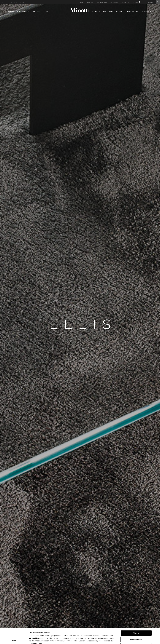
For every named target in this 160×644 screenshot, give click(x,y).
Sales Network (148, 11)
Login (81, 2)
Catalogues (114, 2)
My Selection (153, 2)
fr (11, 2)
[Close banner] (157, 615)
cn (17, 2)
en (3, 2)
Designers (90, 2)
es (14, 2)
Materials (96, 11)
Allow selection (136, 624)
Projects (37, 11)
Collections (108, 11)
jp (20, 2)
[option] (80, 324)
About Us (120, 11)
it (6, 2)
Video (46, 11)
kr (23, 2)
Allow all (136, 617)
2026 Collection (24, 11)
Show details (115, 640)
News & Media (132, 11)
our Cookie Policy (36, 622)
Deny (136, 630)
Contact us (125, 2)
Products (10, 11)
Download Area (102, 2)
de (8, 2)
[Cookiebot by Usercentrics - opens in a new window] (14, 640)
